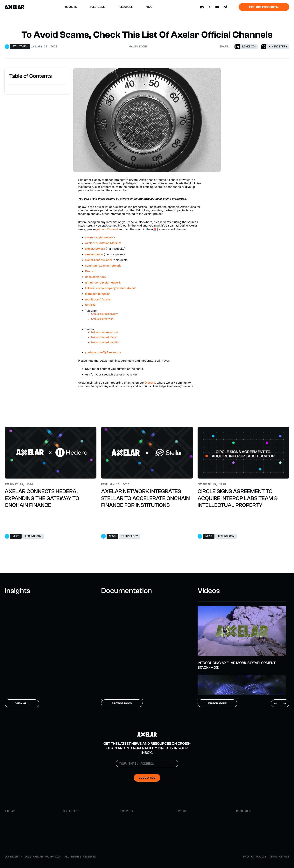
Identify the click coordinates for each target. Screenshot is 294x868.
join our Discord (107, 229)
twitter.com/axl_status (104, 337)
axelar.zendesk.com (98, 260)
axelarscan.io (94, 254)
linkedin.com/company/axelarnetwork (110, 288)
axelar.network (95, 249)
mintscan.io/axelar (97, 294)
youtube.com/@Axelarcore (103, 352)
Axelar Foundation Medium (103, 243)
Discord (90, 271)
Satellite (90, 305)
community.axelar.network (103, 266)
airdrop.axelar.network (100, 237)
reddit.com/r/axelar (98, 299)
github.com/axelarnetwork (103, 283)
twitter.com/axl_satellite (105, 342)
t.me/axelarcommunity (104, 314)
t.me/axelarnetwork (103, 319)
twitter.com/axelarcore (105, 332)
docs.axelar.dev (96, 277)
